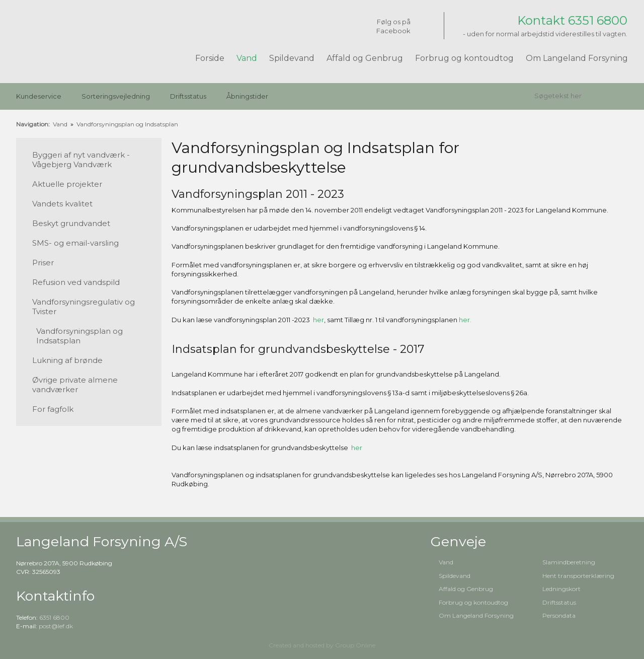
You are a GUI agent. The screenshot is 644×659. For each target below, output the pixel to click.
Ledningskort (561, 589)
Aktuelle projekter (67, 184)
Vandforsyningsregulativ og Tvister (84, 307)
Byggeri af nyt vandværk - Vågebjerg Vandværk (81, 160)
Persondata (559, 615)
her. (465, 320)
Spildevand (292, 58)
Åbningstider (247, 96)
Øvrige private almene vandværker (75, 385)
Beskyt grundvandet (71, 223)
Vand (247, 58)
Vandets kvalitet (62, 204)
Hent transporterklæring (578, 576)
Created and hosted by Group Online (322, 645)
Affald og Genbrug (365, 58)
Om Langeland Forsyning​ (476, 615)
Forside (210, 58)
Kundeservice (39, 96)
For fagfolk (53, 409)
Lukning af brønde (67, 360)
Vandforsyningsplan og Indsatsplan (127, 124)
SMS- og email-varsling (75, 243)
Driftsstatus (188, 96)
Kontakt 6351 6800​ (572, 20)
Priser (43, 263)
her (318, 320)
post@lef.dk (56, 626)
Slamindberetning (569, 562)
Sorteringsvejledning (116, 96)
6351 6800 (54, 617)
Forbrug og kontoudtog (464, 58)
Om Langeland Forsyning (577, 58)
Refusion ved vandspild (76, 282)
